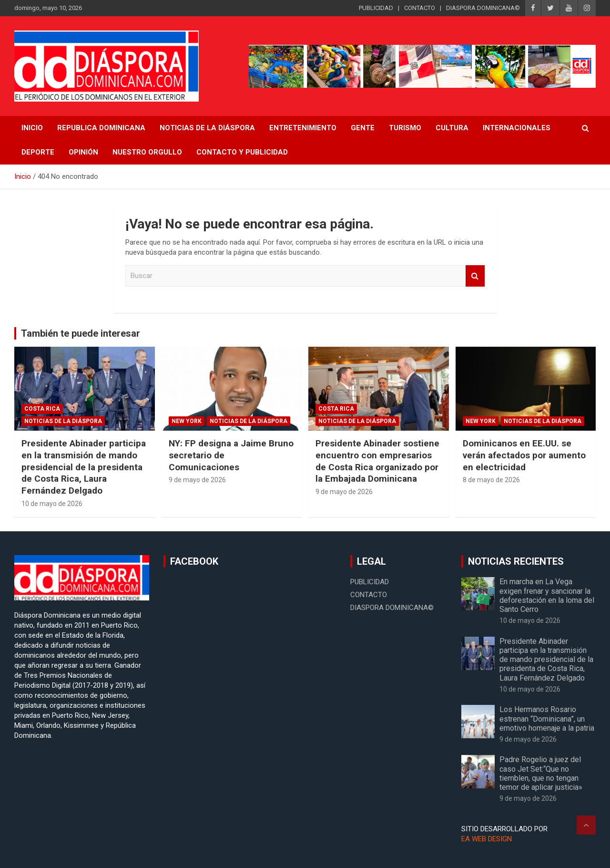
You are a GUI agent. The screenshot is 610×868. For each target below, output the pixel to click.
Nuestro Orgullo (147, 152)
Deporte (38, 152)
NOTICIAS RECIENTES (516, 561)
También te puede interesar (81, 333)
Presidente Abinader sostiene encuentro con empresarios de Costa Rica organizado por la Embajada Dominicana (377, 461)
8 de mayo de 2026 (491, 480)
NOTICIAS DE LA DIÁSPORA (207, 128)
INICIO (32, 128)
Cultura (452, 128)
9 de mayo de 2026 (197, 480)
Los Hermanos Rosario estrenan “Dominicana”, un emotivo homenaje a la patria (547, 718)
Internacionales (517, 128)
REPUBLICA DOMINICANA (101, 128)
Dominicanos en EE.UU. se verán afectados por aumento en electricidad (524, 455)
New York (187, 421)
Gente (363, 128)
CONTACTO (420, 8)
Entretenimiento (303, 128)
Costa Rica (42, 409)
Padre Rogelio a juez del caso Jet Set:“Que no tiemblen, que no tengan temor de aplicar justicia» (541, 773)
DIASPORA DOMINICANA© (483, 8)
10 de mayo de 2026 (52, 504)
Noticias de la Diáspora (63, 421)
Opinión (83, 152)
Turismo (405, 128)
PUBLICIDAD (376, 8)
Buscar (475, 276)
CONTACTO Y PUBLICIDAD (242, 152)
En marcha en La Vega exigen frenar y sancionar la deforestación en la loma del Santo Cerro (547, 595)
